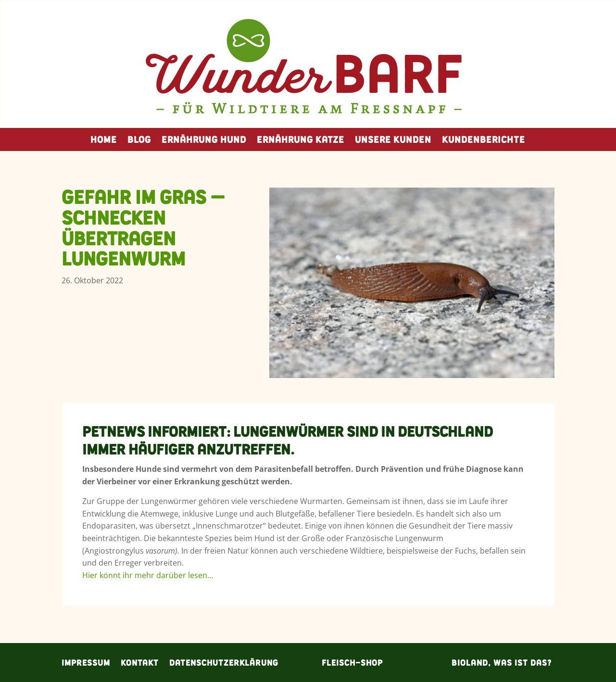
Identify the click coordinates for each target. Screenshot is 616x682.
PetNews (113, 432)
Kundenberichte (484, 141)
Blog (139, 141)
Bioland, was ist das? (502, 662)
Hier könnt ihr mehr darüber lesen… (148, 575)
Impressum (86, 662)
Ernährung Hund (204, 141)
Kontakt (140, 662)
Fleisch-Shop (352, 662)
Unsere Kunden (393, 141)
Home (104, 141)
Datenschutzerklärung (224, 662)
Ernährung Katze (301, 141)
